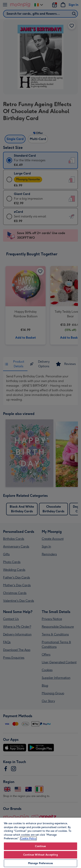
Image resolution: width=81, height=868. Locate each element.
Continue (40, 846)
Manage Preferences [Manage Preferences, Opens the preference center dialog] (40, 863)
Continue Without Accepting (40, 855)
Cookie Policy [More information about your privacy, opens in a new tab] (28, 838)
